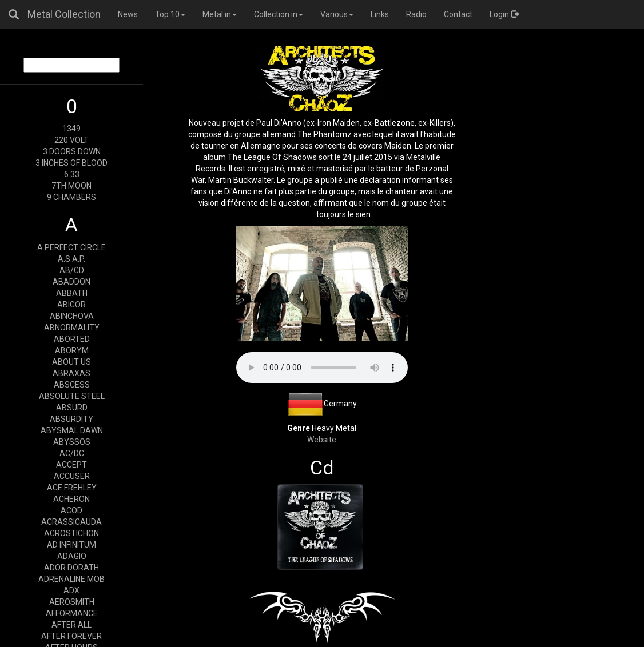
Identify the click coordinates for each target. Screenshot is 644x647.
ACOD (71, 510)
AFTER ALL (71, 625)
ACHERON (71, 499)
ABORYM (72, 350)
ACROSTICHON (71, 533)
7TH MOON (71, 186)
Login (504, 14)
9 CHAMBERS (71, 197)
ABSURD (72, 408)
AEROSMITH (72, 602)
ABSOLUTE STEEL (72, 396)
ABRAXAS (71, 373)
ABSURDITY (71, 419)
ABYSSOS (72, 442)
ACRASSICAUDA (71, 522)
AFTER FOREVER (71, 636)
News (128, 14)
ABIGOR (71, 305)
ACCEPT (71, 465)
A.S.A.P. (71, 259)
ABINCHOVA (72, 316)
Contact (458, 14)
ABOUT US (71, 362)
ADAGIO (72, 556)
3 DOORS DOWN (72, 151)
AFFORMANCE (72, 613)
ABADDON (71, 282)
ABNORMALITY (72, 328)
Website (322, 440)
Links (380, 14)
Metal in (220, 14)
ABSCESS (72, 385)
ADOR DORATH (71, 568)
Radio (416, 14)
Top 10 (170, 14)
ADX (71, 590)
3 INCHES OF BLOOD (71, 163)
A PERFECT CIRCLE (71, 247)
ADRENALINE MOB (71, 579)
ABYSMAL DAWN (72, 430)
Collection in (279, 14)
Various (337, 14)
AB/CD (72, 270)
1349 (71, 129)
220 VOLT (71, 140)
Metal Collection (64, 14)
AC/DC (72, 453)
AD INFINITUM (71, 545)
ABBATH (72, 293)
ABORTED (72, 339)
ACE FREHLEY (72, 488)
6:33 (72, 174)
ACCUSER (72, 476)
